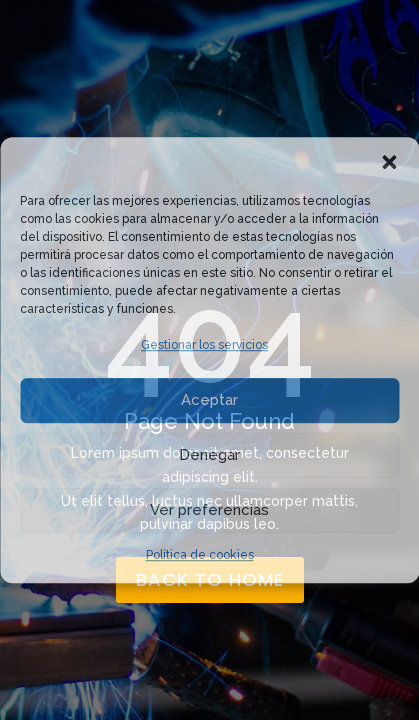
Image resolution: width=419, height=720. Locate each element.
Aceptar (209, 401)
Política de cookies (200, 555)
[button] (389, 162)
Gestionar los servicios (204, 345)
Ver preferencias (209, 511)
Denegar (209, 456)
